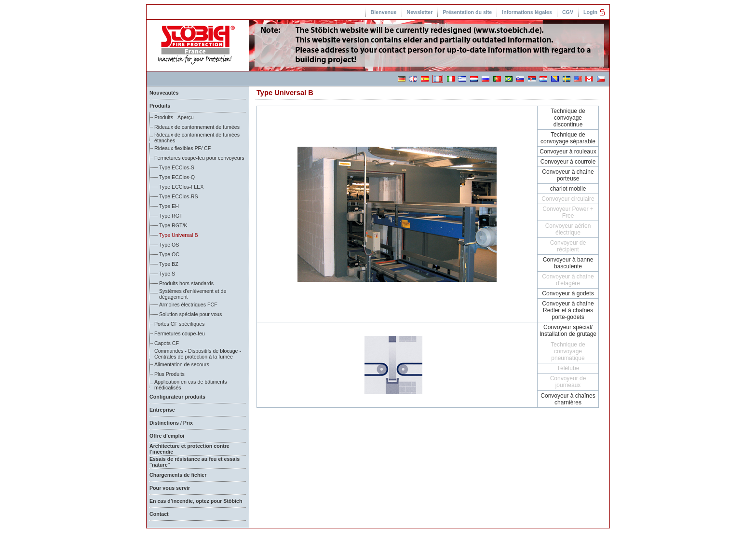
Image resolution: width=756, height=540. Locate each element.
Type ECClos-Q (177, 177)
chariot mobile (568, 189)
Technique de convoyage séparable (568, 138)
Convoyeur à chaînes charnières (568, 399)
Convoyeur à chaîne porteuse (568, 175)
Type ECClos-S (177, 167)
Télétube (568, 368)
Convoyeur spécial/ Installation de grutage (568, 331)
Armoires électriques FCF (188, 305)
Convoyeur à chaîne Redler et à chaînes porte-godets (568, 310)
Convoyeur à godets (568, 293)
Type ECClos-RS (179, 196)
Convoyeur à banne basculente (568, 263)
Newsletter (420, 12)
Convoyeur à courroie (568, 162)
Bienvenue (384, 12)
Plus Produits (169, 374)
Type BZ (169, 264)
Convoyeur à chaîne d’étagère (568, 280)
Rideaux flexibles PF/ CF (182, 148)
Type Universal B (179, 235)
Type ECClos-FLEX (181, 187)
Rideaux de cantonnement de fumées (197, 127)
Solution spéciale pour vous (190, 314)
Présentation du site (467, 12)
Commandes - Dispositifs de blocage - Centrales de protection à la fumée (198, 354)
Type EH (169, 206)
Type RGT (171, 216)
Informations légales (527, 12)
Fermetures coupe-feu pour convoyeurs (199, 158)
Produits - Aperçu (174, 117)
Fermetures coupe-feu (180, 333)
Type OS (169, 245)
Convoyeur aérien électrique (568, 229)
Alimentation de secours (182, 364)
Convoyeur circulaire (568, 199)
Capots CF (167, 343)
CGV (568, 12)
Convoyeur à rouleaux (568, 152)
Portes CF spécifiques (179, 324)
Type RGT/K (173, 225)
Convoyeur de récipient (568, 246)
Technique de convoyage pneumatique (568, 351)
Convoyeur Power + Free (568, 212)
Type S (167, 274)
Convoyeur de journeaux (568, 382)
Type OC (169, 254)
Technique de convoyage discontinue (568, 118)
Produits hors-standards (186, 283)
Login (590, 12)
